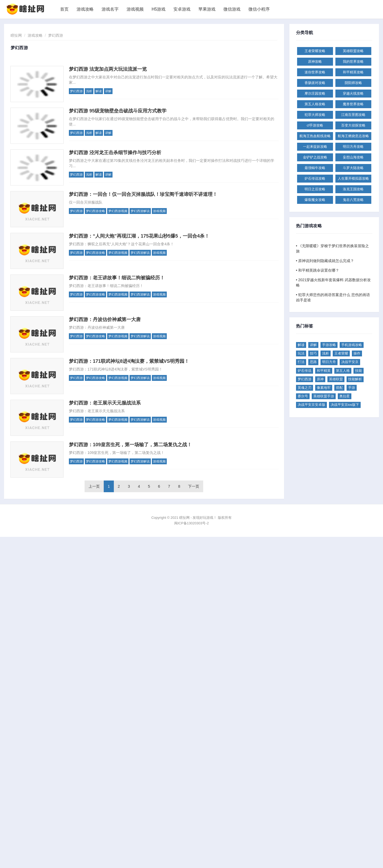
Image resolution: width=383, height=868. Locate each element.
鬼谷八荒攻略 (353, 200)
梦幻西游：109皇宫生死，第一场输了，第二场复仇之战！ (130, 445)
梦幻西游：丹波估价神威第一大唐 (105, 319)
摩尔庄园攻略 (315, 93)
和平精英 (324, 371)
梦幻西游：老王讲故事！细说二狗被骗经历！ (117, 278)
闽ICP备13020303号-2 (191, 523)
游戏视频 (135, 9)
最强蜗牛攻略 (315, 168)
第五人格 (343, 371)
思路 (313, 362)
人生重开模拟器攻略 (353, 178)
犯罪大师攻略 (315, 115)
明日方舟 (329, 362)
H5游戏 (159, 9)
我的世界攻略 (353, 62)
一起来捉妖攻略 (315, 147)
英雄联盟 (336, 379)
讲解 (108, 91)
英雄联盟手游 (324, 396)
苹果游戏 (207, 9)
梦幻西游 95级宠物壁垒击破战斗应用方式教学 (118, 111)
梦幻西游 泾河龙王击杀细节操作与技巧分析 (115, 153)
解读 (99, 91)
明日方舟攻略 (353, 147)
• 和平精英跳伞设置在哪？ (318, 270)
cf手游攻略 (315, 125)
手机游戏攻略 (352, 345)
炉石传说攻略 (315, 178)
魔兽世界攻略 (353, 104)
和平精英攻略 (353, 72)
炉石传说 (305, 371)
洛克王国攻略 (353, 189)
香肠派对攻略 (315, 83)
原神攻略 (315, 62)
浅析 (89, 91)
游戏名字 (110, 9)
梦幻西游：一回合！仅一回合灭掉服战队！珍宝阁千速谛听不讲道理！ (143, 194)
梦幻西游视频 (118, 211)
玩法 (301, 353)
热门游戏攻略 (309, 226)
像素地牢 (324, 388)
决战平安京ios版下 (345, 405)
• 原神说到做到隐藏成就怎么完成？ (325, 261)
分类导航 (305, 33)
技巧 (313, 353)
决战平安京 (350, 362)
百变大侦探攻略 (353, 125)
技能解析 (355, 379)
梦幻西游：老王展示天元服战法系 (105, 403)
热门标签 (305, 326)
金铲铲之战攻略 (315, 157)
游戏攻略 (85, 9)
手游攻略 (329, 345)
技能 (359, 371)
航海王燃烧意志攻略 (353, 136)
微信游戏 (232, 9)
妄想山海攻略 (353, 157)
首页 (64, 9)
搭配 (339, 388)
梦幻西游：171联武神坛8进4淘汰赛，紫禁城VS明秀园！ (129, 361)
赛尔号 (303, 396)
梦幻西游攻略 (95, 211)
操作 (357, 353)
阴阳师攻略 (353, 83)
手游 (352, 388)
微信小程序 (259, 9)
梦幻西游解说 (140, 211)
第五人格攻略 (315, 104)
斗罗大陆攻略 (353, 168)
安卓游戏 (182, 9)
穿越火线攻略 (353, 93)
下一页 (194, 486)
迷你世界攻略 (315, 72)
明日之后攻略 (315, 189)
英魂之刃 (305, 388)
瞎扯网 (16, 35)
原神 (320, 379)
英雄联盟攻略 (353, 51)
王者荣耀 (341, 353)
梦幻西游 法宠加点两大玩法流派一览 (108, 69)
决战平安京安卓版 (311, 405)
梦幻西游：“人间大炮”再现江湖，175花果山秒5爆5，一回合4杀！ (139, 236)
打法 (301, 362)
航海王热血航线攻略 (315, 136)
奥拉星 (345, 396)
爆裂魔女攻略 (315, 200)
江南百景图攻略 (353, 115)
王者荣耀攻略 (315, 51)
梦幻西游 (56, 35)
